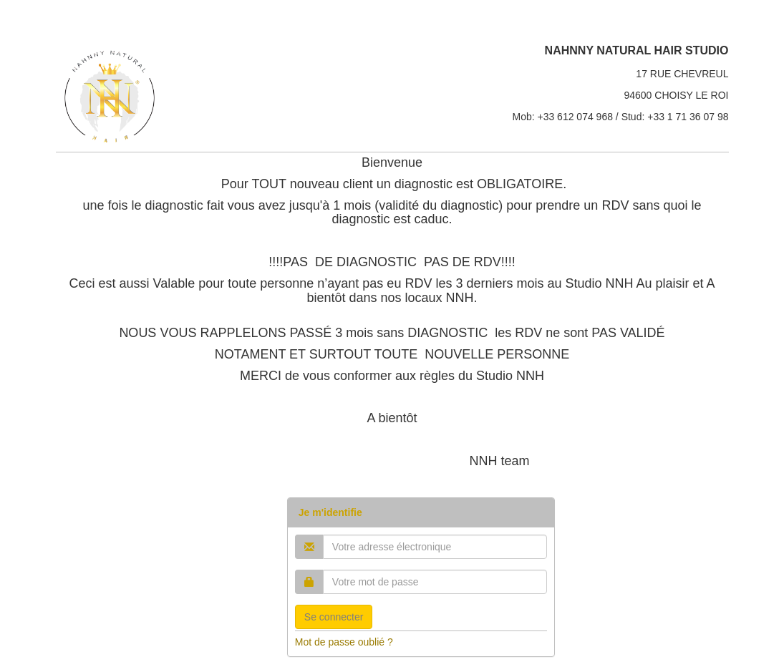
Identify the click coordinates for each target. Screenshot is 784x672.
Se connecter (334, 617)
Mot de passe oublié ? (344, 642)
